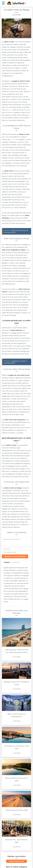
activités (13, 139)
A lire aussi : (16, 231)
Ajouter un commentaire (15, 556)
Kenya (10, 110)
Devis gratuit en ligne (16, 861)
